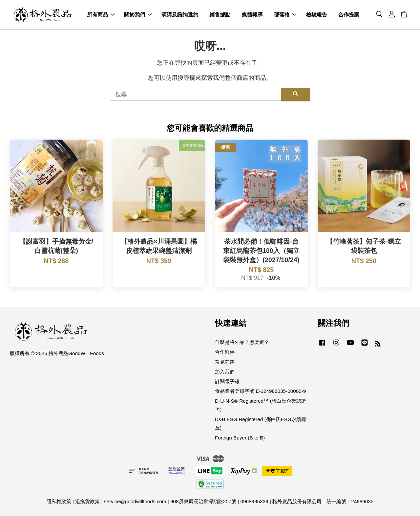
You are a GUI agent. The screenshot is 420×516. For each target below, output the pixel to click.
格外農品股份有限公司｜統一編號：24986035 (323, 502)
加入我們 (225, 372)
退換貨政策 (87, 502)
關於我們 (138, 15)
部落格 (285, 15)
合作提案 (349, 15)
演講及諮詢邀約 (180, 15)
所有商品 (101, 15)
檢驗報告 (317, 15)
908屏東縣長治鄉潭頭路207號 (203, 502)
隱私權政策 (59, 502)
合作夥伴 (225, 352)
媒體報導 (252, 15)
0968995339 (254, 502)
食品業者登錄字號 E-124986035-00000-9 (260, 391)
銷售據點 (220, 15)
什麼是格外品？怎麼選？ (242, 342)
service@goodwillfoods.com (135, 502)
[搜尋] (196, 95)
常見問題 (225, 362)
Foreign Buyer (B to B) (240, 438)
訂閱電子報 (227, 381)
